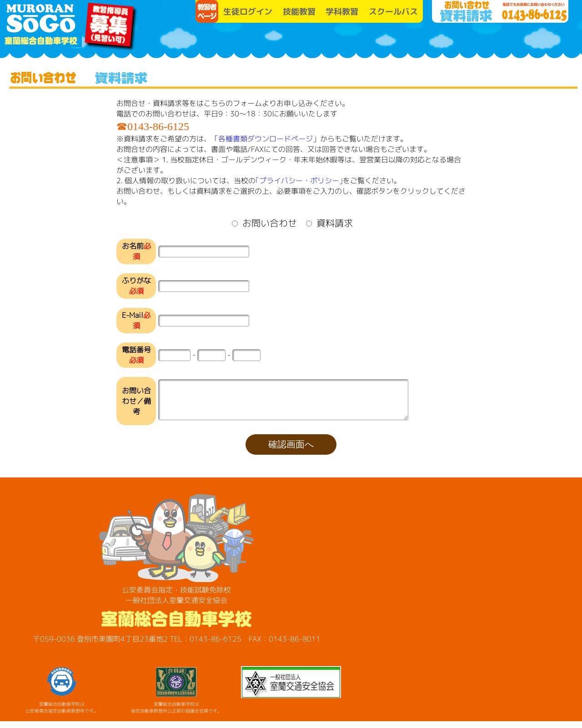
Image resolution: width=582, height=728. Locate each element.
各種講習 (548, 41)
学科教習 (342, 12)
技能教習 (299, 12)
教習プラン (343, 41)
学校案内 (275, 41)
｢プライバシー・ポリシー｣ (299, 181)
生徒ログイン (248, 12)
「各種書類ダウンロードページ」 (266, 139)
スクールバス (393, 12)
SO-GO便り (480, 41)
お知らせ (411, 41)
